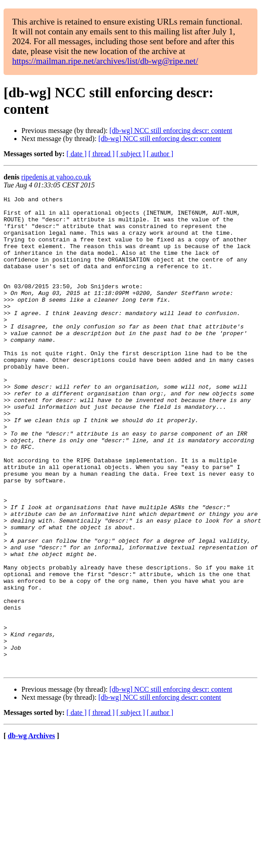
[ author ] (160, 154)
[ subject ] (131, 154)
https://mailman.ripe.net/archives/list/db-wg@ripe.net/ (105, 61)
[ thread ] (101, 154)
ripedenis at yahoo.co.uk (56, 177)
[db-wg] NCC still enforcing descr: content (171, 131)
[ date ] (77, 154)
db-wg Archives (31, 831)
